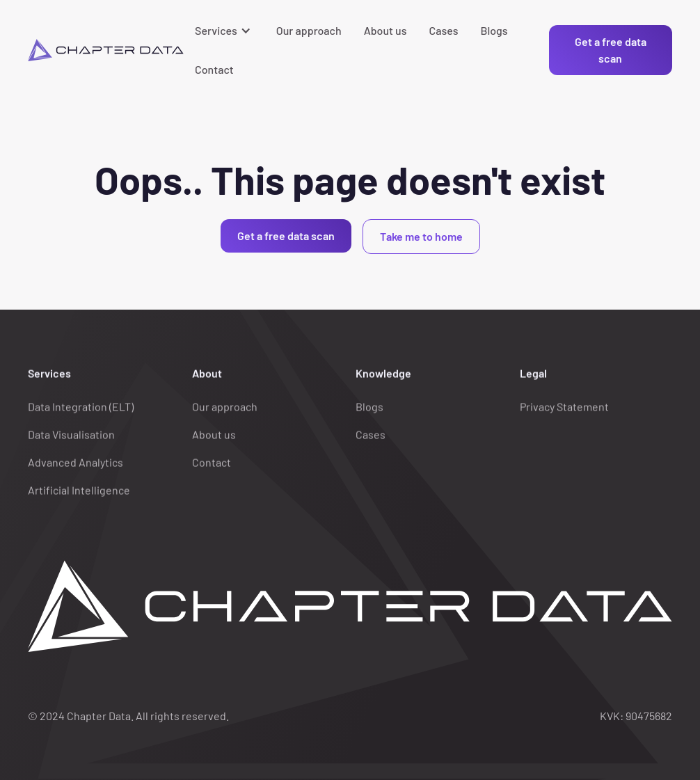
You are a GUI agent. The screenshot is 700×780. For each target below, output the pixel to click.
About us (385, 30)
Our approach (309, 30)
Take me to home (421, 236)
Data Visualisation (71, 435)
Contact (214, 69)
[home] (106, 50)
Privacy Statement (564, 407)
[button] (224, 31)
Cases (444, 30)
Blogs (494, 30)
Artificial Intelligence (79, 490)
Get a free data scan (611, 50)
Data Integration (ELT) (81, 407)
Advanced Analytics (75, 462)
